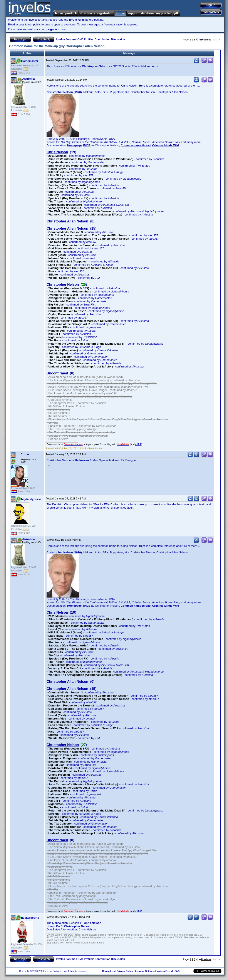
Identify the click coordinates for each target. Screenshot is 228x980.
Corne (25, 454)
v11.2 (138, 444)
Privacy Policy (125, 971)
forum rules (77, 20)
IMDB (87, 145)
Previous (205, 40)
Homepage (74, 145)
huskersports (30, 918)
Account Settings (145, 971)
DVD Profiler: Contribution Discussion (101, 39)
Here (142, 86)
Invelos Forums (66, 39)
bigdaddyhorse (31, 499)
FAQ (177, 971)
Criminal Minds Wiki (166, 145)
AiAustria (28, 79)
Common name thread (136, 145)
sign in (52, 29)
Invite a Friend (165, 971)
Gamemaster (30, 61)
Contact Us (108, 971)
